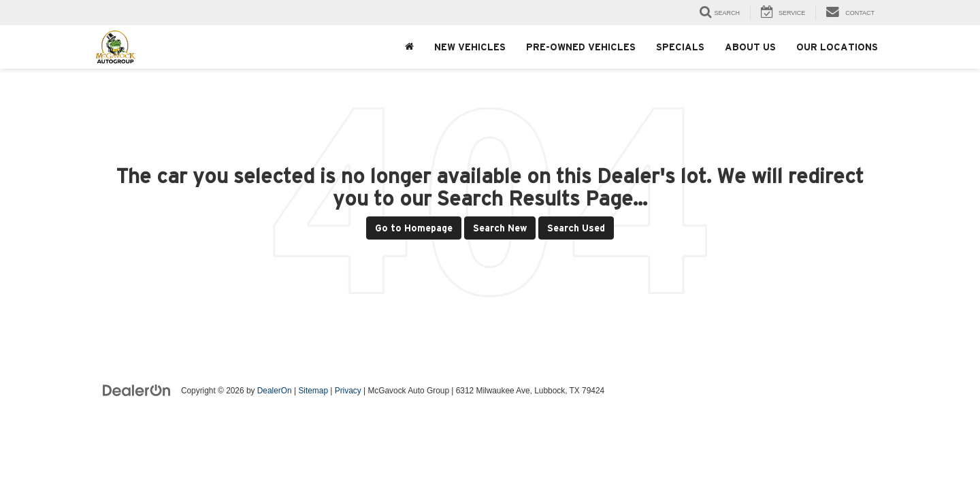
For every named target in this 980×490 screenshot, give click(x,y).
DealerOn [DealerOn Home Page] (275, 391)
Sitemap (313, 391)
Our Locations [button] (837, 47)
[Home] (409, 47)
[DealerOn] (137, 390)
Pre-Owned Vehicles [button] (581, 47)
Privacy (348, 391)
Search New (500, 228)
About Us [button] (750, 47)
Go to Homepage (414, 228)
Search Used (576, 228)
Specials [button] (680, 47)
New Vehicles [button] (470, 47)
